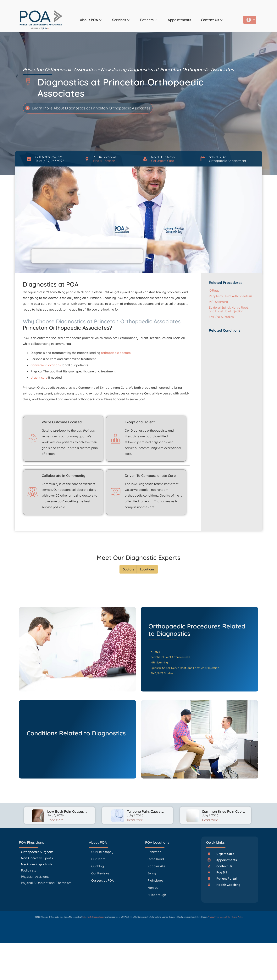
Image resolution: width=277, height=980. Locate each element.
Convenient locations (46, 365)
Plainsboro (156, 880)
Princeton (154, 852)
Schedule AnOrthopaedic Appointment (227, 159)
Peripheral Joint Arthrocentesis (231, 296)
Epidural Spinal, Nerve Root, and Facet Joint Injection (229, 309)
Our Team (98, 859)
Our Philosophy (102, 852)
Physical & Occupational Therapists (46, 883)
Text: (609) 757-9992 (50, 161)
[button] (250, 20)
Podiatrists (29, 870)
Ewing (152, 873)
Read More (55, 820)
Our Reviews (100, 873)
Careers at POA (102, 880)
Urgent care (39, 377)
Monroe (153, 888)
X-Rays (214, 290)
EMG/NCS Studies (221, 317)
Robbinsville (156, 866)
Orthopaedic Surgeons (37, 852)
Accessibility (225, 917)
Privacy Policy (214, 917)
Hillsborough (157, 895)
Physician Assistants (36, 877)
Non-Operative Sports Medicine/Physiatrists (37, 861)
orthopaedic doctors (116, 353)
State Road (156, 859)
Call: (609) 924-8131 (49, 157)
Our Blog (98, 866)
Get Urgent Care (163, 161)
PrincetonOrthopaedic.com (93, 917)
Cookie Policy (237, 917)
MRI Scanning (218, 302)
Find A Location (104, 161)
